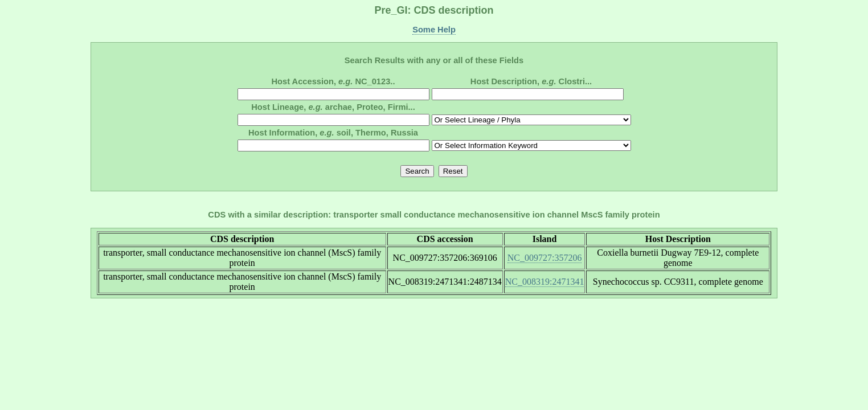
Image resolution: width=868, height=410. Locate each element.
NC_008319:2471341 (545, 282)
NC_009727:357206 (545, 258)
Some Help (434, 30)
